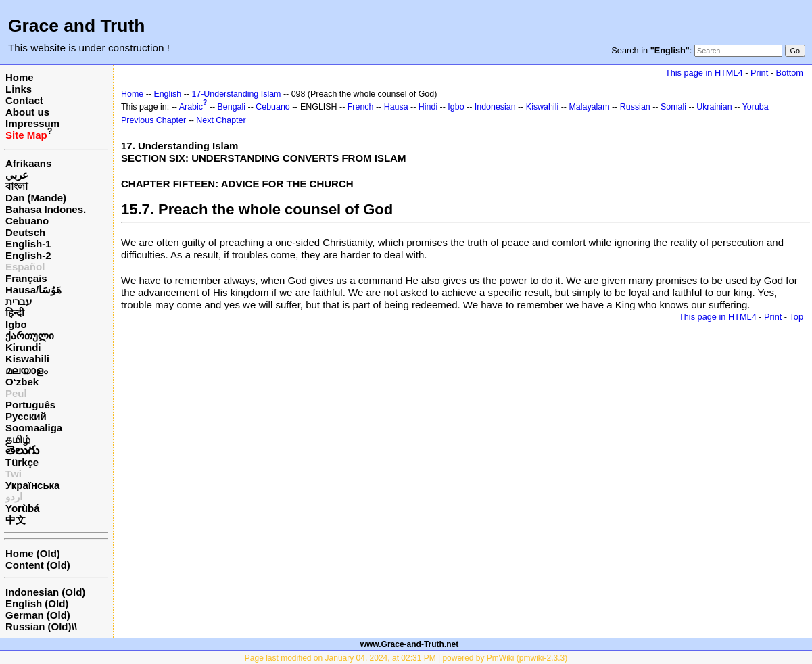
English (167, 94)
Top (796, 317)
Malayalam (589, 107)
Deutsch (25, 232)
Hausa (396, 107)
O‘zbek (22, 382)
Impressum (32, 123)
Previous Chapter (153, 120)
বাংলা (17, 186)
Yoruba (756, 107)
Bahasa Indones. (46, 209)
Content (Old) (38, 565)
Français (26, 278)
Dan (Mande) (36, 198)
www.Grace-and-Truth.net (410, 644)
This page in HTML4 (704, 73)
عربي (17, 175)
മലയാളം (26, 370)
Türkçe (22, 462)
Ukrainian (714, 107)
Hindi (428, 107)
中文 (16, 520)
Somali (673, 107)
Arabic (191, 107)
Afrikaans (28, 163)
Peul (16, 393)
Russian (635, 107)
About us (27, 112)
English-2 (28, 255)
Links (19, 89)
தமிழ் (18, 439)
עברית (19, 301)
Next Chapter (221, 120)
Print (759, 73)
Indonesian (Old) (45, 592)
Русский (26, 416)
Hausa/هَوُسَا (33, 290)
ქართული (30, 336)
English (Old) (37, 603)
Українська (32, 485)
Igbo (16, 324)
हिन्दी (15, 313)
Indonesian (495, 107)
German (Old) (38, 615)
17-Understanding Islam (236, 94)
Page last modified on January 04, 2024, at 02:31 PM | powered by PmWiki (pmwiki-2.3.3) (406, 658)
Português (30, 405)
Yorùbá (23, 508)
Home (20, 77)
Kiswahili (27, 359)
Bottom (790, 73)
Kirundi (23, 347)
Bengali (232, 107)
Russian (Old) (39, 626)
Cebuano (27, 221)
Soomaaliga (34, 428)
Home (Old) (33, 553)
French (361, 107)
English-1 (28, 244)
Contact (24, 100)
